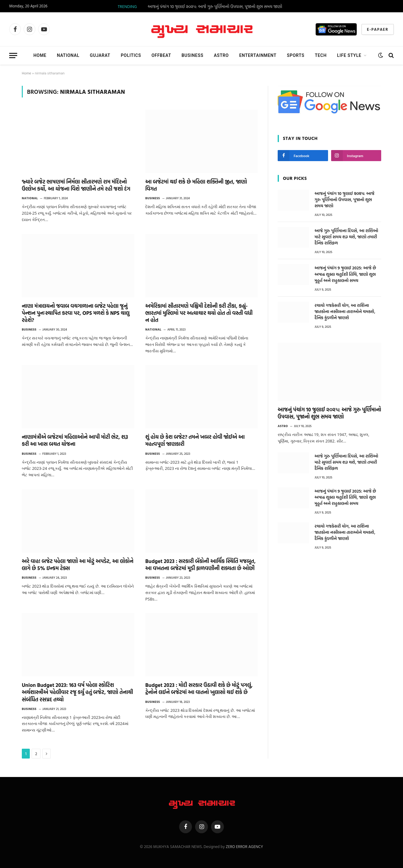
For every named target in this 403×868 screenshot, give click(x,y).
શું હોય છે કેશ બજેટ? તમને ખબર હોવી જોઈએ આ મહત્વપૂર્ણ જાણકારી (195, 440)
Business (192, 55)
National (68, 55)
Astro (221, 55)
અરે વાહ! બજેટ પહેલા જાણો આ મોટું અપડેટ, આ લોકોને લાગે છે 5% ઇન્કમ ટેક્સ (78, 565)
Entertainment (258, 55)
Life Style (349, 55)
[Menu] (13, 55)
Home (40, 55)
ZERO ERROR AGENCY (244, 846)
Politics (131, 55)
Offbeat (161, 55)
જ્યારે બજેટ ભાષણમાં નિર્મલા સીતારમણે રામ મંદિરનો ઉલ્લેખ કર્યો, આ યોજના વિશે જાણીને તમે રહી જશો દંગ (76, 185)
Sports (296, 55)
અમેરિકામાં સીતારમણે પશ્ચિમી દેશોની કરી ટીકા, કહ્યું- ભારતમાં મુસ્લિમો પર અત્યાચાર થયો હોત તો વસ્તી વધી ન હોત (199, 313)
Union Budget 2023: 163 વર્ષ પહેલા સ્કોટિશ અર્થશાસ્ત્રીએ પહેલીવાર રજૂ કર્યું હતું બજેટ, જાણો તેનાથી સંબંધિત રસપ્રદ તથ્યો (77, 692)
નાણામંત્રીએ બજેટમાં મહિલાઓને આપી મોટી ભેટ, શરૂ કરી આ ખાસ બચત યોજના (75, 440)
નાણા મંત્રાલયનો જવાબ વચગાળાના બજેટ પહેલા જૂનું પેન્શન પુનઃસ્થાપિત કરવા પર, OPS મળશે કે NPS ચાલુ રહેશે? (76, 313)
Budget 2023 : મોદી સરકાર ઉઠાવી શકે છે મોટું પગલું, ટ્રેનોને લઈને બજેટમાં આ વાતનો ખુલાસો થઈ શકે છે (199, 688)
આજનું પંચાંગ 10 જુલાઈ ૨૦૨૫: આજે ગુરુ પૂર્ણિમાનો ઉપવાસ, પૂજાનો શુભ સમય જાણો (215, 6)
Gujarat (100, 55)
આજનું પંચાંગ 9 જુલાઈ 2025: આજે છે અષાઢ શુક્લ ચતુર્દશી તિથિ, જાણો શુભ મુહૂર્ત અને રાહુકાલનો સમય (345, 274)
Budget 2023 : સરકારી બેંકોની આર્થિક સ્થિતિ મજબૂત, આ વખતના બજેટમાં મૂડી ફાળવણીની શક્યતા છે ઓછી (200, 565)
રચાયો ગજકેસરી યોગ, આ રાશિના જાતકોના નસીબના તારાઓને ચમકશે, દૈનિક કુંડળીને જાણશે (345, 311)
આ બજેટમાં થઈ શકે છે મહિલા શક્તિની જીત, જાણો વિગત (196, 185)
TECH (321, 55)
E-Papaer (378, 29)
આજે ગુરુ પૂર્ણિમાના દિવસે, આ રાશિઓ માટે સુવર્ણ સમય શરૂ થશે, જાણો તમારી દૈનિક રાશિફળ (346, 237)
